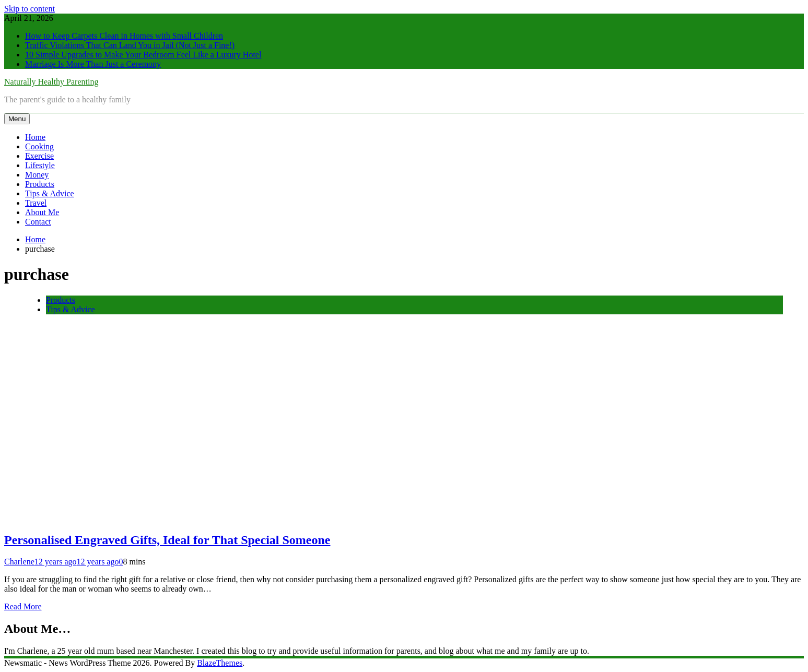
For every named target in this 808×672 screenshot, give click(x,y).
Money (37, 175)
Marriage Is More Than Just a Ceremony (93, 64)
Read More (23, 606)
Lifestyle (40, 165)
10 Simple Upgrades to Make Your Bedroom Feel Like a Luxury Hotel (143, 55)
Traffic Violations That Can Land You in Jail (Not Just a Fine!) (130, 45)
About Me (42, 212)
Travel (36, 203)
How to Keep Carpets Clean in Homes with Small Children (124, 36)
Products (40, 184)
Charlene (19, 562)
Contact (38, 222)
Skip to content (30, 9)
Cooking (39, 146)
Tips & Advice (50, 193)
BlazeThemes (220, 663)
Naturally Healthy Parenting (51, 82)
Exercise (39, 156)
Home (35, 137)
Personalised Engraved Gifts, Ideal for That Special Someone (167, 540)
